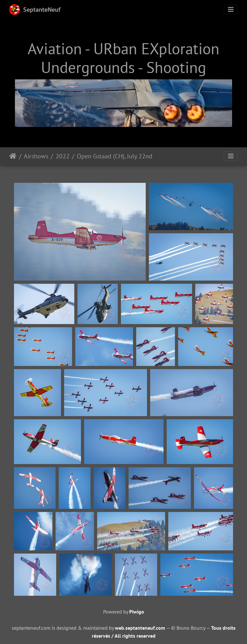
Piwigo (137, 612)
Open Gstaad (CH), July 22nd (115, 156)
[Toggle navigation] (231, 10)
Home (13, 156)
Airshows (36, 156)
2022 (63, 156)
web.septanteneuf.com (140, 628)
